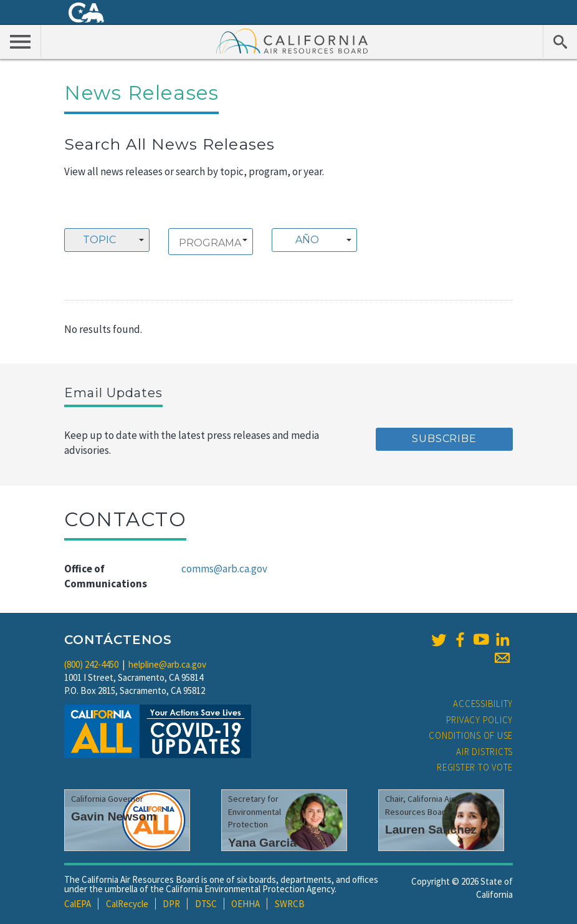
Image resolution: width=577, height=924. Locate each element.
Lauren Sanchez (431, 830)
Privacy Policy (480, 720)
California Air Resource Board (292, 41)
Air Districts (484, 752)
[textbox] (311, 240)
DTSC (206, 904)
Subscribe (444, 439)
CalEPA (78, 904)
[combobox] (107, 240)
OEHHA (246, 904)
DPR (171, 904)
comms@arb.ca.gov (224, 569)
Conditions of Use (471, 735)
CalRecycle (127, 904)
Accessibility (483, 704)
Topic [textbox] (99, 240)
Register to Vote (475, 767)
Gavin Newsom (114, 816)
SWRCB (290, 904)
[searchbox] (211, 243)
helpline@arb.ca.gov (167, 664)
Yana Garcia (262, 843)
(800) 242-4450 (91, 664)
